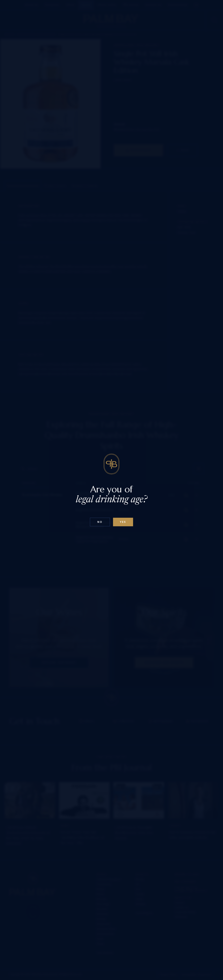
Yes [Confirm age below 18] (123, 522)
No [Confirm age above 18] (100, 522)
